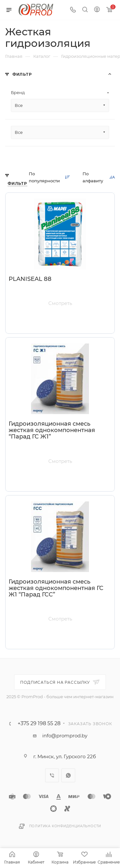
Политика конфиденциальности (65, 826)
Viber (52, 775)
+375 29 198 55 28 (39, 724)
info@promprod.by (65, 736)
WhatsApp (68, 775)
